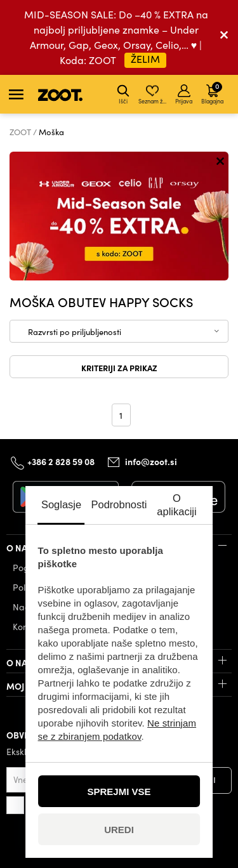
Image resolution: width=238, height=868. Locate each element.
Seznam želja (153, 95)
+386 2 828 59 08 (61, 461)
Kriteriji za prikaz (119, 367)
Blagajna (212, 93)
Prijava (184, 95)
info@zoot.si (151, 462)
